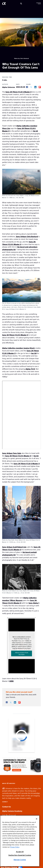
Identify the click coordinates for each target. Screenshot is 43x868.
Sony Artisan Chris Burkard (27, 236)
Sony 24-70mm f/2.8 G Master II (19, 92)
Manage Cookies (20, 860)
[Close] (37, 819)
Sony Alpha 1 (34, 603)
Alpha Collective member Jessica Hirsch (18, 348)
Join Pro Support (9, 815)
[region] (20, 841)
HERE (11, 681)
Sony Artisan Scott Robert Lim (14, 547)
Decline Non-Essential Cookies (20, 855)
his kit (35, 131)
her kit (34, 353)
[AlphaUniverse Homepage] (4, 4)
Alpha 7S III (30, 369)
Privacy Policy (15, 847)
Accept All (20, 852)
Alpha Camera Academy (12, 811)
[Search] (21, 4)
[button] (39, 4)
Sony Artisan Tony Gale (12, 453)
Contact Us (6, 807)
